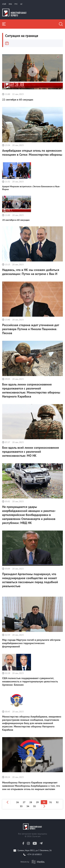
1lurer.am (36, 836)
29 (37, 802)
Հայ (4, 4)
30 (44, 802)
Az (21, 4)
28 (31, 802)
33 (21, 806)
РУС (16, 4)
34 (28, 806)
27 (24, 802)
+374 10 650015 (34, 854)
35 (34, 806)
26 (17, 802)
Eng (10, 4)
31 (51, 802)
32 (57, 802)
